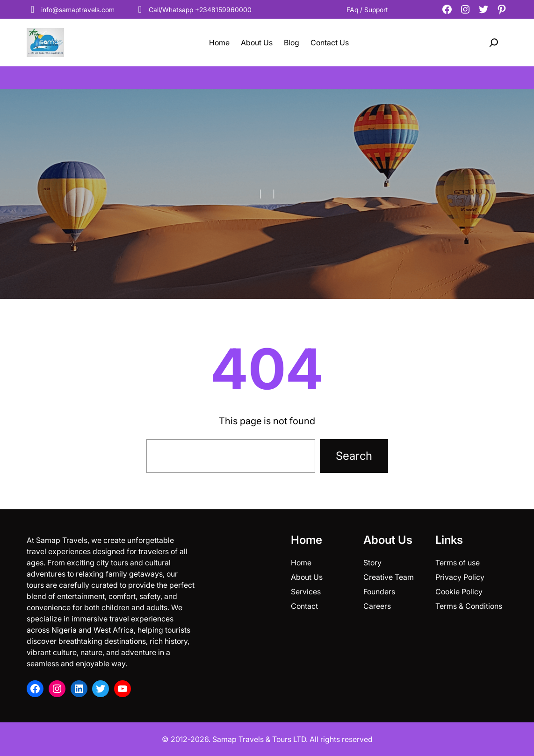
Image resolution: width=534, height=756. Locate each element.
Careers (377, 606)
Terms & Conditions (469, 606)
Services (306, 592)
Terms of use (458, 563)
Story (372, 563)
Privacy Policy (460, 577)
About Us (307, 577)
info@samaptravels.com (71, 9)
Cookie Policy (459, 592)
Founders (379, 592)
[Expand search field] (494, 43)
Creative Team (389, 577)
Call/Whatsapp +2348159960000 (193, 9)
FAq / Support (367, 10)
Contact (304, 606)
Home (301, 563)
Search (354, 456)
